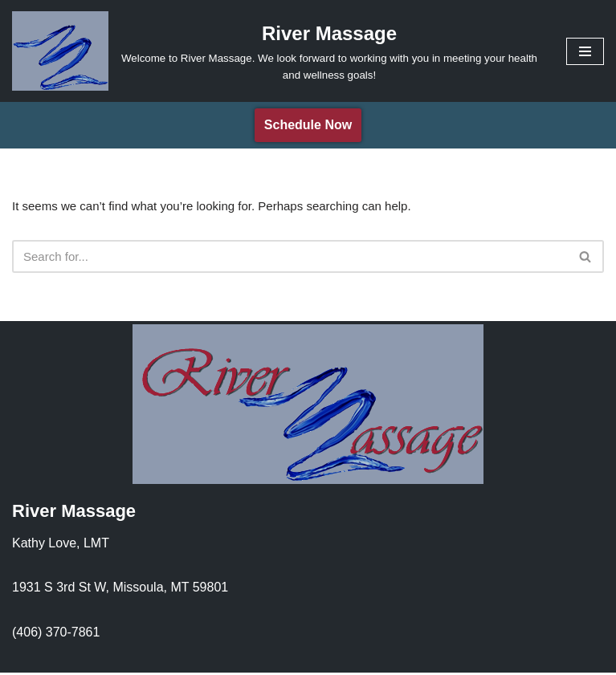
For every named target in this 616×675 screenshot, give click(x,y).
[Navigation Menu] (585, 51)
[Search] (290, 258)
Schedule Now (308, 125)
